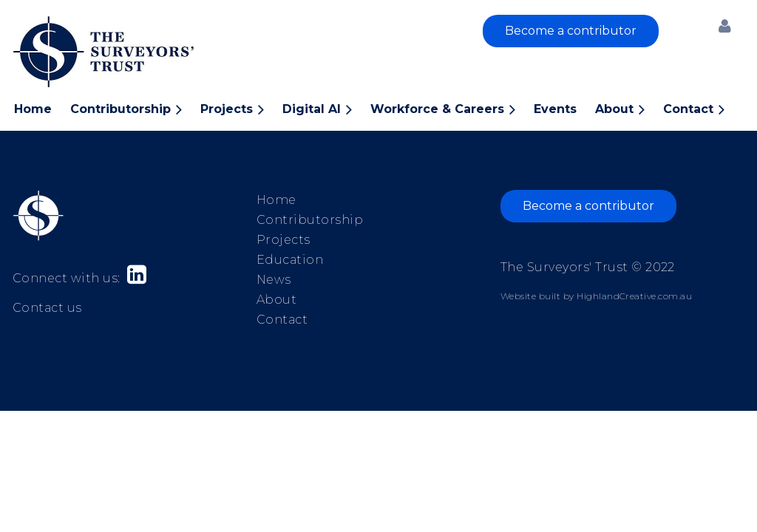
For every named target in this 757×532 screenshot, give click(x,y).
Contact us (47, 308)
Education (290, 260)
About (276, 300)
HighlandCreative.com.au (634, 296)
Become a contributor (571, 31)
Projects (284, 240)
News (274, 280)
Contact (282, 320)
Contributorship (310, 220)
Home (276, 200)
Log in (724, 26)
